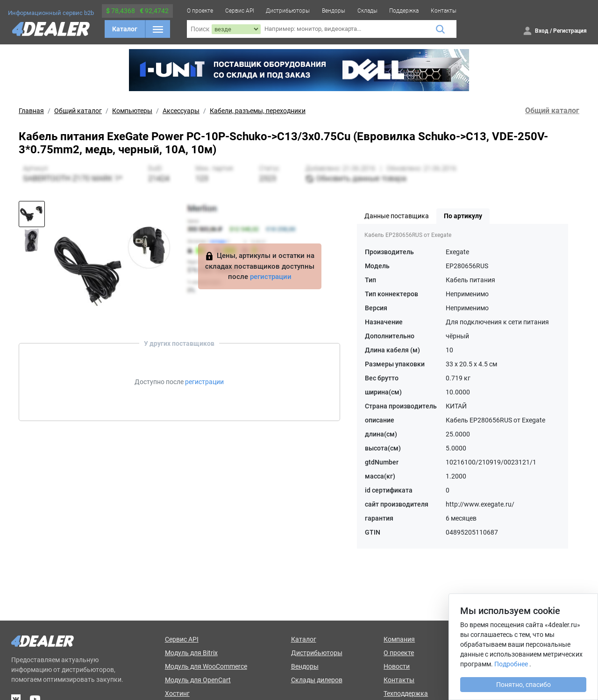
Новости (397, 666)
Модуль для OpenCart (198, 680)
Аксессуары (181, 111)
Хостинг (177, 693)
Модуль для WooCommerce (206, 666)
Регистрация (570, 31)
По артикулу (463, 216)
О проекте (200, 11)
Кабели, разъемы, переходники (258, 111)
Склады (367, 11)
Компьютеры (132, 111)
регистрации (271, 277)
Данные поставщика (397, 216)
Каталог (125, 29)
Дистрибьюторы (288, 11)
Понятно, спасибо (523, 685)
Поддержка (404, 11)
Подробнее (511, 664)
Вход (542, 31)
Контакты (444, 11)
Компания (399, 639)
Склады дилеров (317, 680)
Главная (31, 111)
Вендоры (334, 11)
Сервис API (240, 11)
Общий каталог (78, 111)
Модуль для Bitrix (191, 653)
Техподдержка (406, 693)
